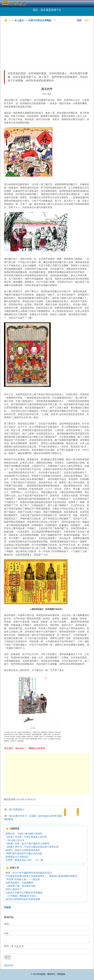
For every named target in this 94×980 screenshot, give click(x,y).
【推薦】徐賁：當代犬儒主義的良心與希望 (27, 844)
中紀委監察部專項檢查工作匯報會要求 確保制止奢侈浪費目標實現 (41, 876)
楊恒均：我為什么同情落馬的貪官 (23, 850)
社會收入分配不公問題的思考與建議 (24, 893)
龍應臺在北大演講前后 (17, 857)
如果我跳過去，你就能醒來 (19, 883)
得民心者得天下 (14, 889)
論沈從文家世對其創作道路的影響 (23, 899)
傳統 (87, 20)
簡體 (79, 20)
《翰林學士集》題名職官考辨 (21, 886)
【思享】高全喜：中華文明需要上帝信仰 (26, 837)
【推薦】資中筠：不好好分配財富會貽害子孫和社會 (32, 847)
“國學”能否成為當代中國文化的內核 (24, 853)
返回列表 (9, 965)
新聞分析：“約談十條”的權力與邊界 (24, 834)
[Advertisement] (49, 45)
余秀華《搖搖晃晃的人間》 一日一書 (24, 860)
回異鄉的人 (19, 809)
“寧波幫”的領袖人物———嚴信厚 (24, 879)
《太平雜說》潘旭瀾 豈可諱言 (21, 896)
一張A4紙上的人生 (15, 840)
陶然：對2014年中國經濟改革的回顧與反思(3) (29, 873)
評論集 (7, 907)
